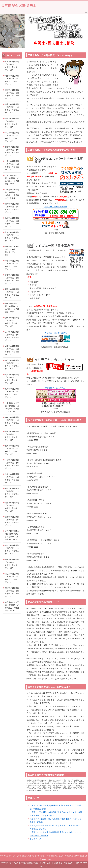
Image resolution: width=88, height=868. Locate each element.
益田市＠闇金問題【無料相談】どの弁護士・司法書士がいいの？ (12, 450)
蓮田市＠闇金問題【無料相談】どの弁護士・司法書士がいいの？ (12, 521)
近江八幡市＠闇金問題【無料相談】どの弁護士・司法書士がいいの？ (12, 535)
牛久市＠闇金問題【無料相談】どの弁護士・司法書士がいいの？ (12, 478)
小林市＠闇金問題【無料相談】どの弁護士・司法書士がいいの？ (12, 464)
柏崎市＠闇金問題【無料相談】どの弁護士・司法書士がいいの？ (12, 222)
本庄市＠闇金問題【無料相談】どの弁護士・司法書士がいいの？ (12, 137)
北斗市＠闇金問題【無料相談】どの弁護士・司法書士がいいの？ (12, 237)
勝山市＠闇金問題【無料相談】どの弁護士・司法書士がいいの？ (12, 151)
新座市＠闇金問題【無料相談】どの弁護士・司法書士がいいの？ (12, 293)
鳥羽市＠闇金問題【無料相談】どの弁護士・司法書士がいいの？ (12, 379)
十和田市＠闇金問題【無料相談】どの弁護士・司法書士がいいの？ (12, 180)
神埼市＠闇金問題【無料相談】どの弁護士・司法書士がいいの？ (12, 422)
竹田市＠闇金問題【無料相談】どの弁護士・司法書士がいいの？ (12, 279)
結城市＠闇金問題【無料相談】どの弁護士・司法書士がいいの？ (12, 436)
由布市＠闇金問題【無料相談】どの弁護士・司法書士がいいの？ (12, 365)
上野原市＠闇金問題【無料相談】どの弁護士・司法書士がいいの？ (12, 194)
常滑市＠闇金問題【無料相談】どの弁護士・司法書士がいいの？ (12, 265)
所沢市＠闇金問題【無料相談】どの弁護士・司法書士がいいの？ (12, 322)
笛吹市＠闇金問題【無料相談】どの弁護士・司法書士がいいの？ (12, 592)
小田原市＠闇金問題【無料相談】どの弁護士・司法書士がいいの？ (12, 407)
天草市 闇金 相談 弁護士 (19, 6)
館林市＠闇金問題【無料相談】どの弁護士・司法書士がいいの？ (12, 493)
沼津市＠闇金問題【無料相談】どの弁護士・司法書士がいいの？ (12, 123)
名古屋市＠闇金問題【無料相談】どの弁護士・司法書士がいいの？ (12, 606)
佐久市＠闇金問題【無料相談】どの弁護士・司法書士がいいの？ (12, 208)
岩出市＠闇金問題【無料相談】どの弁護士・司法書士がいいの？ (12, 350)
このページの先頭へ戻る (77, 851)
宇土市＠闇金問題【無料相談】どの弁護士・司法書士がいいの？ (12, 108)
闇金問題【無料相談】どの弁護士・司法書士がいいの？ (12, 251)
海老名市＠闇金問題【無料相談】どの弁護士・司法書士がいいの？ (12, 308)
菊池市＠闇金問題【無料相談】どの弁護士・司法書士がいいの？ (12, 564)
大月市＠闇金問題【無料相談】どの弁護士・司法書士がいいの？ (12, 336)
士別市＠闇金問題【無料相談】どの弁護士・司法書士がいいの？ (12, 165)
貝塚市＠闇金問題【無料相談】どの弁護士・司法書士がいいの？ (12, 94)
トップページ (35, 839)
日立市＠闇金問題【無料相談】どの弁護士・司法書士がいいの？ (12, 578)
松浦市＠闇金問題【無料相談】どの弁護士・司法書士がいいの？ (12, 507)
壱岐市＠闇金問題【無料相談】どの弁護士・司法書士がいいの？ (12, 550)
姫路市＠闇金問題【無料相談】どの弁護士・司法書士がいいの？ (12, 393)
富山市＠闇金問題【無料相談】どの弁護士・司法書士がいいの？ (12, 66)
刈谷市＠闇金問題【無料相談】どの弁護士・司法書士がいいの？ (12, 80)
